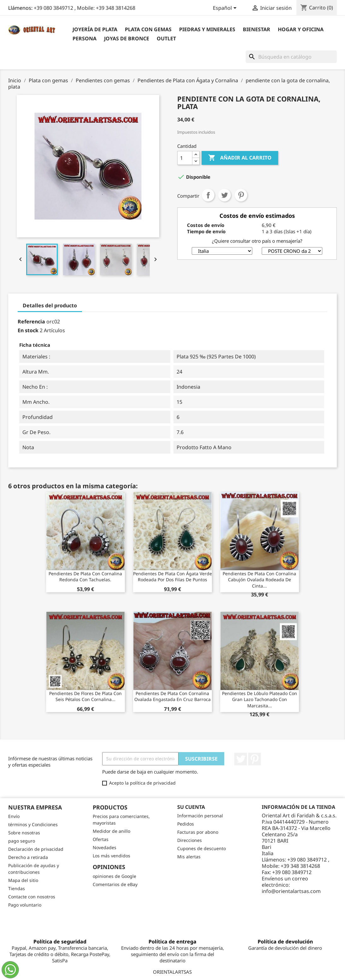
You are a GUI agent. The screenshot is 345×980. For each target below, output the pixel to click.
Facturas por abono (198, 832)
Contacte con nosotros (32, 897)
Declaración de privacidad (36, 849)
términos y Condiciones (33, 824)
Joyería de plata (95, 29)
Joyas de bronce (127, 38)
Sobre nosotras (24, 833)
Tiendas (17, 888)
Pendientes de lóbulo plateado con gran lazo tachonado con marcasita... (260, 700)
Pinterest (241, 195)
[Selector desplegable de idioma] (226, 9)
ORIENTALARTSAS (172, 972)
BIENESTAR (257, 29)
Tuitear (225, 195)
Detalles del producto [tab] (50, 305)
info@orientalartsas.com (291, 891)
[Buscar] (291, 57)
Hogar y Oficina (301, 29)
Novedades (105, 847)
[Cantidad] (185, 158)
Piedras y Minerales (207, 29)
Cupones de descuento (202, 848)
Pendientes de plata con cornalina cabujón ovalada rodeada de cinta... (259, 580)
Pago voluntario (25, 905)
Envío (14, 816)
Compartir (208, 195)
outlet (166, 38)
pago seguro (22, 841)
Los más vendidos (111, 856)
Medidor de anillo (111, 831)
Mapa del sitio (23, 880)
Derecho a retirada (28, 857)
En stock (28, 330)
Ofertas (101, 839)
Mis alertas (189, 857)
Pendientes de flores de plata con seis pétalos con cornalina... (85, 696)
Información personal (200, 816)
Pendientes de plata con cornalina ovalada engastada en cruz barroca (172, 696)
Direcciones (190, 840)
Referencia (31, 322)
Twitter (241, 759)
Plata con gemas (148, 29)
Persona (85, 38)
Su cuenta (191, 807)
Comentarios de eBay (115, 884)
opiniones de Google (114, 876)
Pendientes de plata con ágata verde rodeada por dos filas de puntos (172, 577)
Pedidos (186, 824)
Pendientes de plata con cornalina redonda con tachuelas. (85, 577)
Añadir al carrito (240, 158)
